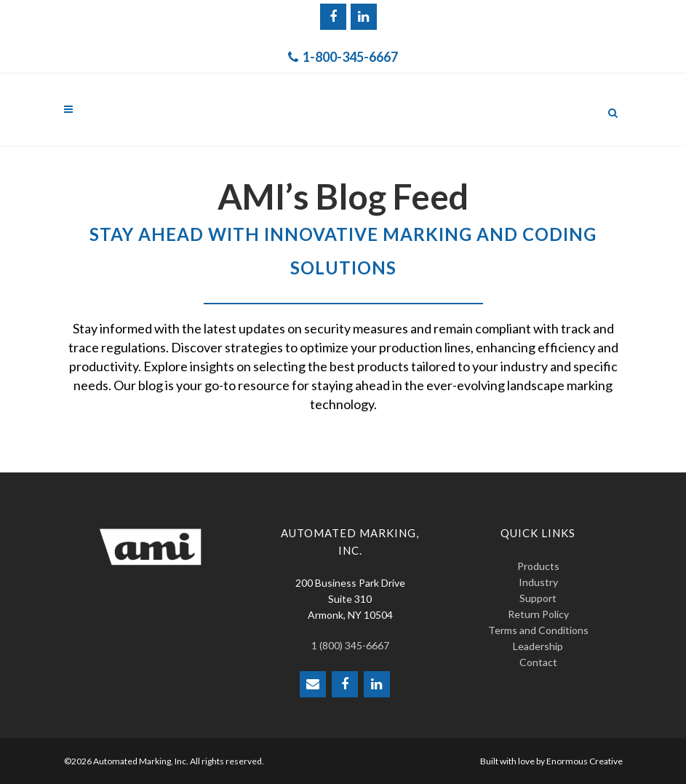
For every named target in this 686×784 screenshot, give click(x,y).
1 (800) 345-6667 (350, 645)
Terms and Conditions (538, 630)
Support (538, 598)
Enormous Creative (585, 761)
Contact (538, 662)
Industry (538, 582)
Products (538, 566)
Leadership (538, 646)
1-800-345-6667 (343, 57)
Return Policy (538, 614)
